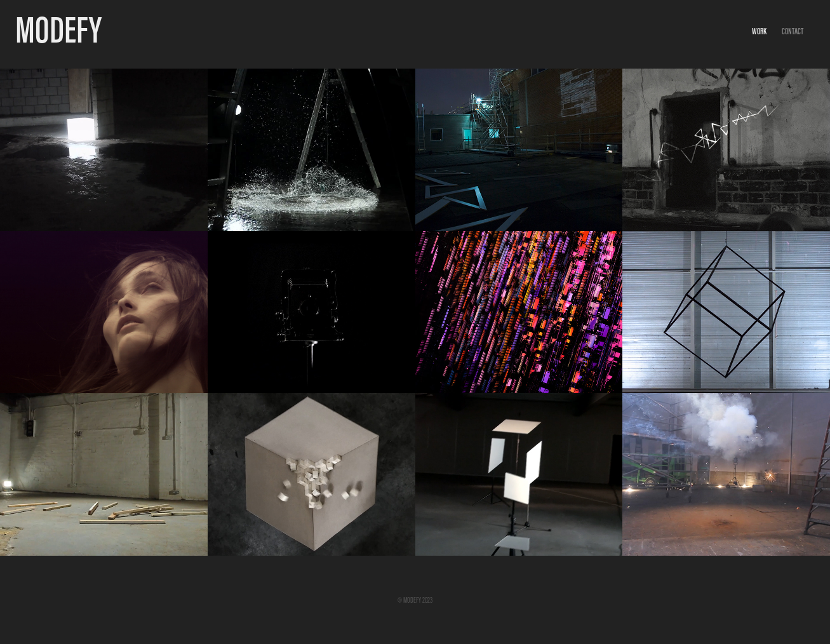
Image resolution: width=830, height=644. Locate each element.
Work (759, 31)
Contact (793, 31)
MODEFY (58, 30)
